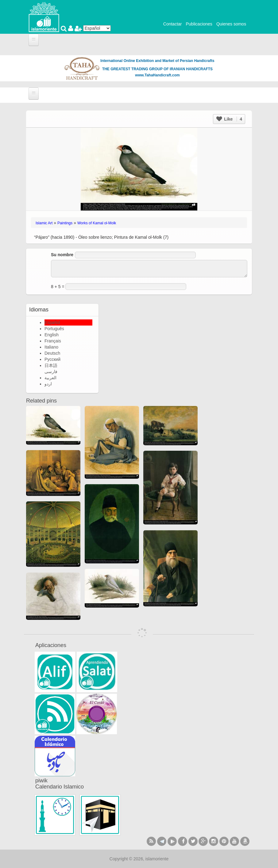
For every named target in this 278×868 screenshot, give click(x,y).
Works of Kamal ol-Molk (97, 223)
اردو (48, 384)
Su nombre (62, 255)
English (52, 335)
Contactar (173, 24)
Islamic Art (44, 223)
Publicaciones (199, 24)
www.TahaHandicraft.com (157, 75)
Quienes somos (231, 24)
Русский (52, 359)
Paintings (65, 223)
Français (53, 341)
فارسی (51, 372)
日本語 (51, 365)
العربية (50, 378)
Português (54, 329)
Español (52, 322)
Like (229, 119)
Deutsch (52, 353)
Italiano (51, 347)
